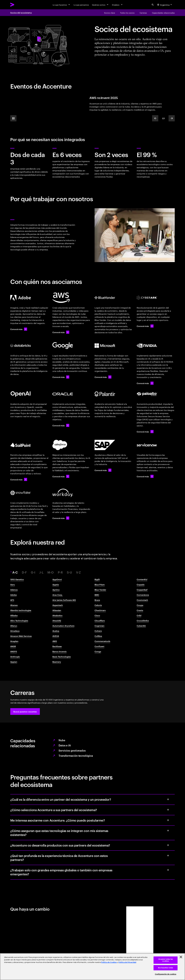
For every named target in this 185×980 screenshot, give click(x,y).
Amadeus (15, 631)
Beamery (57, 662)
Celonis (98, 605)
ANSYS (14, 651)
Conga (98, 651)
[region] (92, 967)
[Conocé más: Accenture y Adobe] (19, 329)
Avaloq (56, 631)
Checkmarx (100, 610)
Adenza (14, 590)
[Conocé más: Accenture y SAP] (103, 470)
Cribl (139, 615)
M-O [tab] (51, 572)
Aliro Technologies (19, 621)
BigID (97, 579)
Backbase (57, 646)
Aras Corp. (58, 595)
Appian (14, 662)
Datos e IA (65, 745)
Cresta (140, 610)
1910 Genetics (17, 579)
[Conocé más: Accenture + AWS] (61, 332)
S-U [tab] (69, 572)
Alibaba (14, 615)
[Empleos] (118, 5)
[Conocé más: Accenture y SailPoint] (19, 479)
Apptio (56, 584)
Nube (62, 740)
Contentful (142, 579)
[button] (25, 712)
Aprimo (56, 590)
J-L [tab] (41, 572)
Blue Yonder (100, 590)
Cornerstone (143, 595)
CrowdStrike (143, 621)
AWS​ (55, 641)
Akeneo (14, 605)
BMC (97, 595)
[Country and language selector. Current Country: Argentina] (165, 5)
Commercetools (102, 641)
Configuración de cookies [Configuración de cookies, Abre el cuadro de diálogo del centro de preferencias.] (166, 974)
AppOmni (57, 579)
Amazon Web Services (21, 636)
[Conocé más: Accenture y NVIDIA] (145, 383)
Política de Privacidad (127, 962)
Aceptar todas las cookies (166, 960)
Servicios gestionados (72, 750)
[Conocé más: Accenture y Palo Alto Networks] (145, 432)
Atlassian (57, 610)
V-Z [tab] (78, 572)
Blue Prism (100, 584)
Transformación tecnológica (76, 756)
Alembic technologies (21, 610)
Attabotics (57, 615)
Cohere (98, 631)
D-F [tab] (24, 572)
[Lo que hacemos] (62, 5)
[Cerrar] (181, 957)
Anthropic (15, 657)
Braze (97, 600)
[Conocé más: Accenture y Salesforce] (61, 476)
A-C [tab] (15, 572)
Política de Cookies (109, 962)
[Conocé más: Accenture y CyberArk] (145, 326)
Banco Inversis (59, 651)
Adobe (13, 595)
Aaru (13, 584)
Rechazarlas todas (166, 968)
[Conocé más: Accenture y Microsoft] (103, 377)
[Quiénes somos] (100, 5)
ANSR (13, 646)
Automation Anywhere (63, 626)
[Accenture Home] (18, 5)
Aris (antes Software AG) (64, 600)
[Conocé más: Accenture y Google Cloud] (61, 377)
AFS (12, 600)
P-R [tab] (60, 572)
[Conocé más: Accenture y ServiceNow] (145, 476)
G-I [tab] (33, 572)
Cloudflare (100, 621)
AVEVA (56, 636)
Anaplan (14, 641)
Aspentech (58, 605)
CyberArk (141, 626)
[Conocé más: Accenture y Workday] (61, 518)
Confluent (99, 646)
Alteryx (14, 626)
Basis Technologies (62, 657)
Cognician (100, 626)
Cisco (97, 615)
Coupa (140, 605)
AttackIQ (57, 621)
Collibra (98, 636)
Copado (141, 584)
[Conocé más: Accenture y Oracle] (61, 425)
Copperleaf (142, 590)
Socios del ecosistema (21, 13)
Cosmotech (142, 600)
